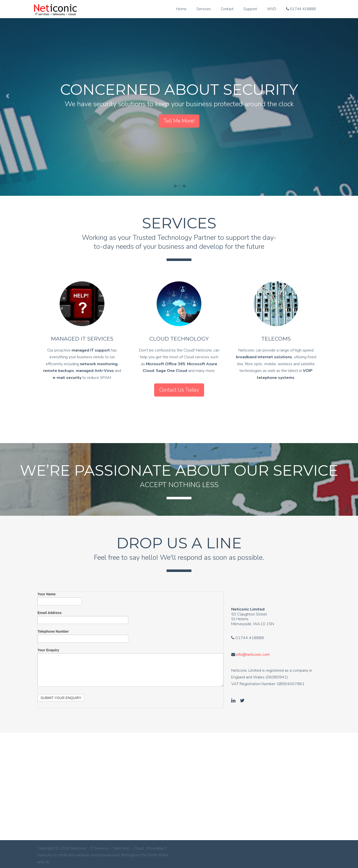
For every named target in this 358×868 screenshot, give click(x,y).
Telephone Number (53, 629)
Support (250, 9)
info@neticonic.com (253, 652)
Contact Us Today (179, 390)
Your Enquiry (48, 648)
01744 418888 (301, 9)
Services (204, 9)
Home (181, 9)
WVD (272, 9)
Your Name (47, 592)
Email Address (50, 610)
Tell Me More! (179, 121)
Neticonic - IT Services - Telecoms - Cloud (55, 10)
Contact (227, 9)
